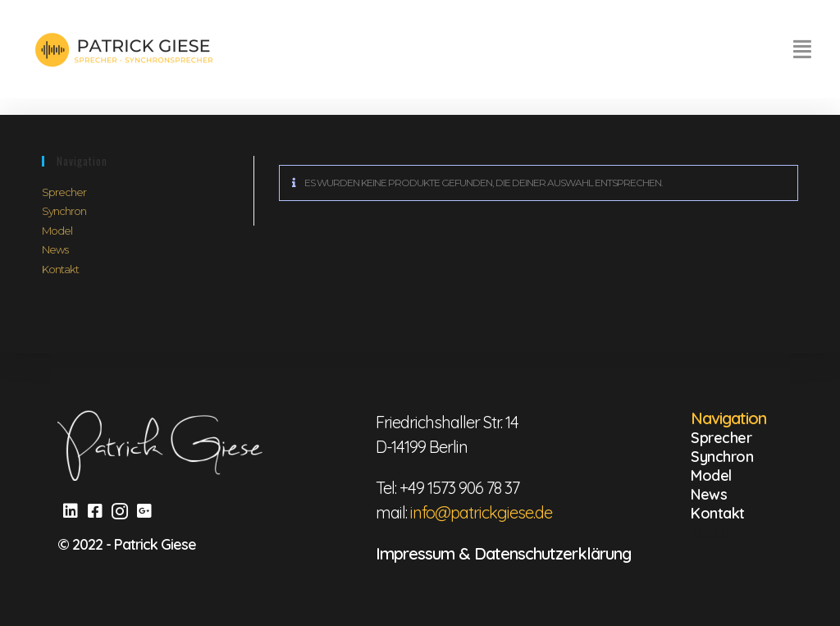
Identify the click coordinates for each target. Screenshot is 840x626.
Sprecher (64, 192)
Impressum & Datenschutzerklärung (503, 553)
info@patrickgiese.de (481, 512)
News (55, 249)
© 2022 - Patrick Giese (127, 544)
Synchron (64, 211)
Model (57, 231)
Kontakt (60, 269)
